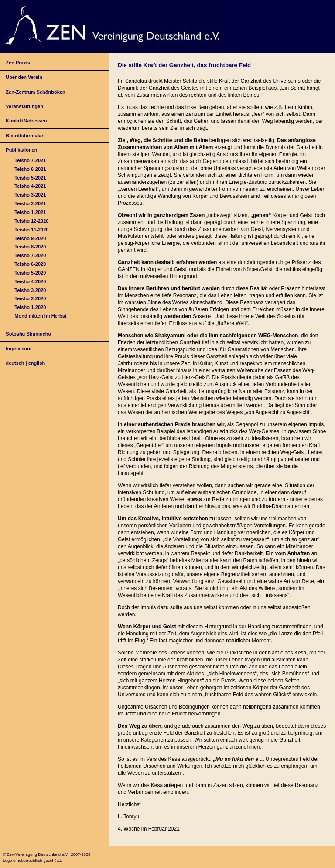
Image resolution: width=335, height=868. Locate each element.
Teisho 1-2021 (30, 212)
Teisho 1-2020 (30, 307)
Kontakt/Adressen (26, 121)
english (37, 363)
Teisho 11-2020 (31, 230)
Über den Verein (24, 77)
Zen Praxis (18, 63)
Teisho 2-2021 (30, 203)
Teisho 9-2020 (30, 238)
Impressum (19, 349)
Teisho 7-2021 (30, 160)
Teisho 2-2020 (30, 298)
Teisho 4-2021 (30, 186)
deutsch (15, 363)
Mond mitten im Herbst (40, 316)
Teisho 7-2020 (30, 255)
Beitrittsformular (24, 136)
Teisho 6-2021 (30, 169)
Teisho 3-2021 (30, 195)
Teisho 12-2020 (31, 221)
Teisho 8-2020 (30, 247)
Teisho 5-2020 (30, 273)
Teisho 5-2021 (30, 178)
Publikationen (21, 150)
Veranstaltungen (24, 106)
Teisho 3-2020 (30, 290)
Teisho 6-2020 (30, 264)
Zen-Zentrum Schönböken (35, 92)
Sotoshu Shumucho (28, 334)
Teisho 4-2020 (30, 281)
